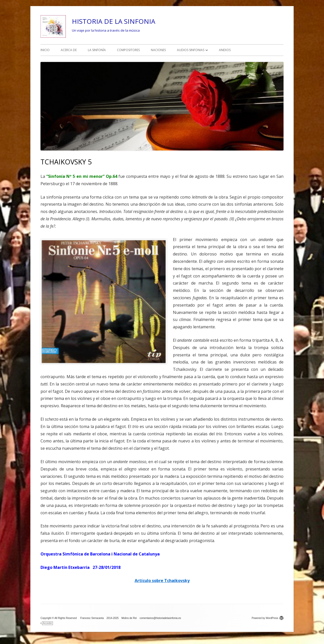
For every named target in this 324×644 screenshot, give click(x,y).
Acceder (47, 623)
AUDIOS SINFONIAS (191, 50)
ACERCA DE (69, 50)
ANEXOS (225, 50)
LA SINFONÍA (97, 50)
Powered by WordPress (268, 618)
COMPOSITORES (128, 50)
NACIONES (158, 50)
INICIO (45, 50)
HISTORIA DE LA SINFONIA (114, 21)
